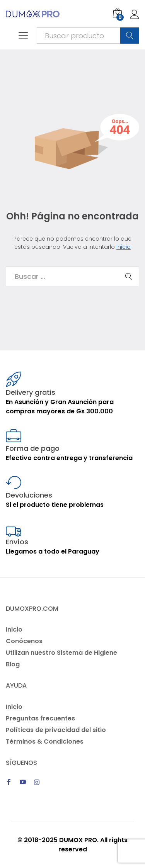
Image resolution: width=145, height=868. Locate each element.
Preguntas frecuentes (40, 718)
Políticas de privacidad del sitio (56, 730)
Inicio (124, 247)
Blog (13, 664)
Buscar (130, 36)
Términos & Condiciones (45, 741)
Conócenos (24, 641)
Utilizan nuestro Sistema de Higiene (61, 653)
